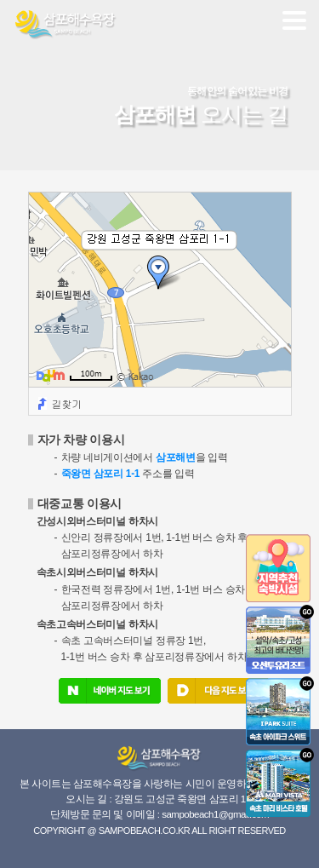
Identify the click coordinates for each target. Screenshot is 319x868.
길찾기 (67, 403)
